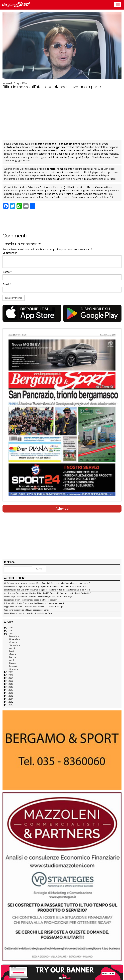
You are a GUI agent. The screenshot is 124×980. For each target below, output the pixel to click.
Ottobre (13, 642)
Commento (9, 253)
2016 (11, 693)
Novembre (15, 639)
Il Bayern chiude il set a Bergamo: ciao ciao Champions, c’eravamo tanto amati (34, 603)
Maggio (13, 657)
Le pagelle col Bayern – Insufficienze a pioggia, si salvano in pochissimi (31, 600)
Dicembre (14, 636)
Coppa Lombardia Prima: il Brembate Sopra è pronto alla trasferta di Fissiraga (34, 607)
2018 (11, 687)
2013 (11, 702)
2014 (11, 699)
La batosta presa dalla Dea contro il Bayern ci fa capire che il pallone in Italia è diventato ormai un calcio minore (47, 590)
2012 (11, 705)
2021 (11, 678)
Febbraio (14, 666)
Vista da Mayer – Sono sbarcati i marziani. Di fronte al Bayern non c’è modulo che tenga (38, 597)
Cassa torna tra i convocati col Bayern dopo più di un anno (27, 610)
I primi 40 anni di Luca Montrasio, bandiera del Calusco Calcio (28, 613)
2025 (11, 630)
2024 (11, 633)
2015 (11, 696)
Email (6, 284)
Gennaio (14, 669)
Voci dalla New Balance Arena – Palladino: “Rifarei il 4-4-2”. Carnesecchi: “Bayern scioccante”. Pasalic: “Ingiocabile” (47, 593)
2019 (11, 684)
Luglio (12, 651)
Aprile (12, 660)
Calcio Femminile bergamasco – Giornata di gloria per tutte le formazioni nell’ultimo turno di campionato (45, 587)
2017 (11, 690)
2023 (11, 672)
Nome (6, 272)
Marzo (13, 663)
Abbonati (62, 509)
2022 (11, 675)
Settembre (15, 645)
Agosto (13, 648)
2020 (11, 681)
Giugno (13, 654)
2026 (11, 627)
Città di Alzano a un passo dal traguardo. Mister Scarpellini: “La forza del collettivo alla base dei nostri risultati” (47, 583)
